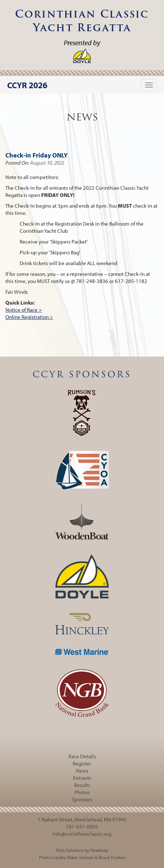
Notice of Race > (24, 310)
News (82, 771)
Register (82, 763)
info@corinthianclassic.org (82, 834)
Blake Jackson (81, 857)
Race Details (82, 756)
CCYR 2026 (27, 85)
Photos (82, 792)
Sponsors (82, 799)
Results (82, 785)
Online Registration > (29, 317)
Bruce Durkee (112, 857)
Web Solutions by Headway (82, 850)
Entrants (82, 778)
